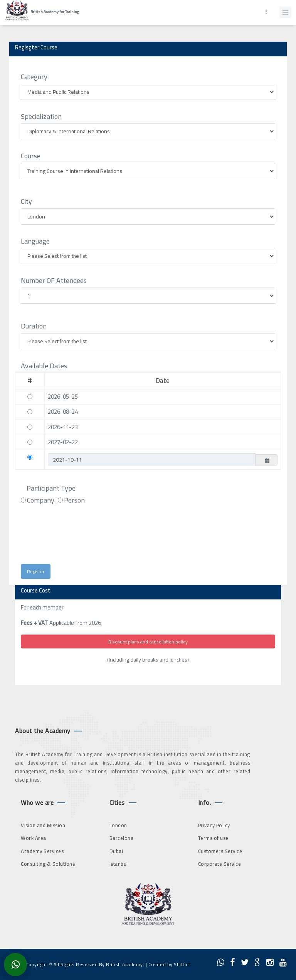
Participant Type (51, 488)
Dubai (116, 851)
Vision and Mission (43, 825)
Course (31, 156)
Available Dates (44, 366)
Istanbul (119, 864)
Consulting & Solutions (48, 864)
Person (74, 500)
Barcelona (122, 838)
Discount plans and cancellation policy (148, 642)
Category (34, 77)
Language (35, 241)
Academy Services (42, 851)
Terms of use (213, 838)
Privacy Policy (214, 825)
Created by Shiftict (169, 964)
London (118, 825)
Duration (34, 326)
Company (41, 500)
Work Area (34, 838)
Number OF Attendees (54, 281)
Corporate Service (220, 864)
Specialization (41, 117)
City (26, 201)
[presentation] (89, 538)
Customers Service (220, 851)
